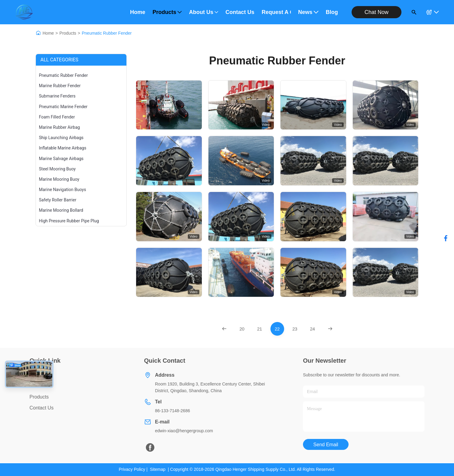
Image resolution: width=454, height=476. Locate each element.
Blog (332, 12)
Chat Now (376, 12)
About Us (204, 12)
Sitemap (158, 469)
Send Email (326, 445)
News (308, 12)
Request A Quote (276, 12)
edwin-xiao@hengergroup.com (184, 431)
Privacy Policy (132, 469)
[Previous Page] (224, 329)
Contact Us (240, 12)
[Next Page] (330, 329)
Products (167, 12)
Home (138, 12)
